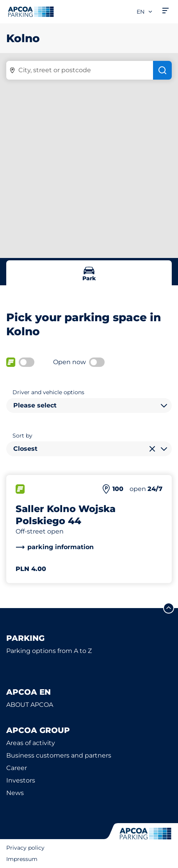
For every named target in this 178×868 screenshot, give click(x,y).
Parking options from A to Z (49, 651)
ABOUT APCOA (30, 705)
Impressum (22, 859)
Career (17, 768)
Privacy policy (25, 848)
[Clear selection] (152, 449)
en (145, 12)
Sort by (22, 436)
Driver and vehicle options (48, 392)
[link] (55, 547)
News (15, 793)
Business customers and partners (59, 755)
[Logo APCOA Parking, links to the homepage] (31, 12)
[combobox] (89, 406)
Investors (21, 780)
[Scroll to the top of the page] (169, 608)
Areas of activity (31, 743)
